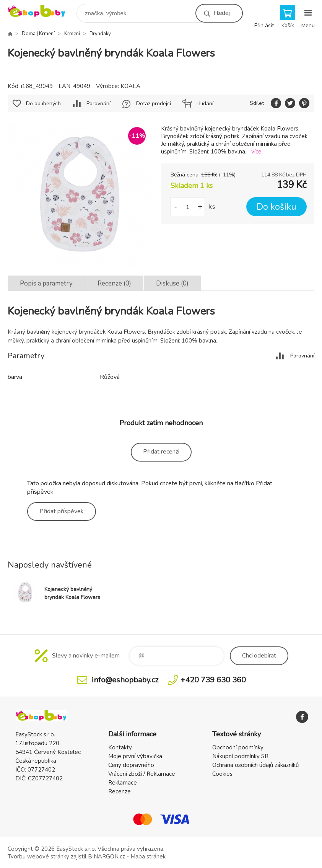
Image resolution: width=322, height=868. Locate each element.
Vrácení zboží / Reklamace (142, 774)
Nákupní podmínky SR (240, 756)
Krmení (72, 34)
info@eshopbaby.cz (125, 680)
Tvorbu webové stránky (38, 857)
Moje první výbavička (135, 756)
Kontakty (120, 747)
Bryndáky (100, 34)
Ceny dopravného (131, 765)
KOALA (130, 86)
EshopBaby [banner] (41, 11)
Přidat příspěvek (62, 511)
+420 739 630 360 (213, 680)
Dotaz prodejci (154, 104)
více (256, 152)
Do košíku (276, 207)
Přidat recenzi (161, 452)
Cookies (222, 774)
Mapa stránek (148, 857)
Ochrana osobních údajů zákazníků (255, 765)
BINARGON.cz (107, 857)
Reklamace (123, 783)
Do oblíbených (43, 104)
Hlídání (205, 104)
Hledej (221, 13)
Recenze (120, 791)
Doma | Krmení (38, 34)
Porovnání (98, 104)
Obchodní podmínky (238, 747)
